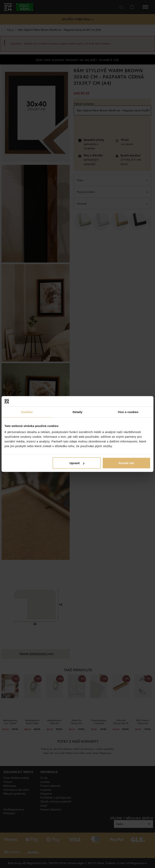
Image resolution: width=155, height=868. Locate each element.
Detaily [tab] (77, 412)
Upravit (77, 463)
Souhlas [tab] (27, 412)
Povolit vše (126, 463)
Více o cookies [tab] (128, 412)
